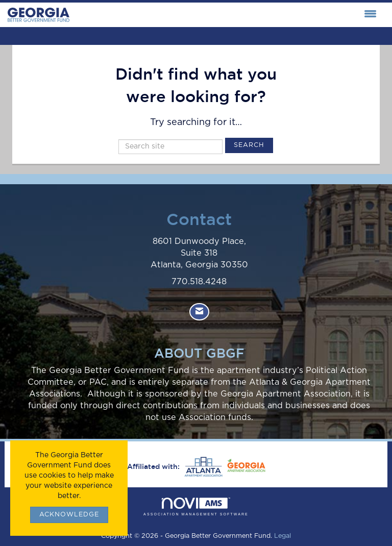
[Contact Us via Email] (199, 312)
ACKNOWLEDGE (69, 515)
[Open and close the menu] (226, 15)
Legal (283, 536)
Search (249, 145)
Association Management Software (196, 507)
